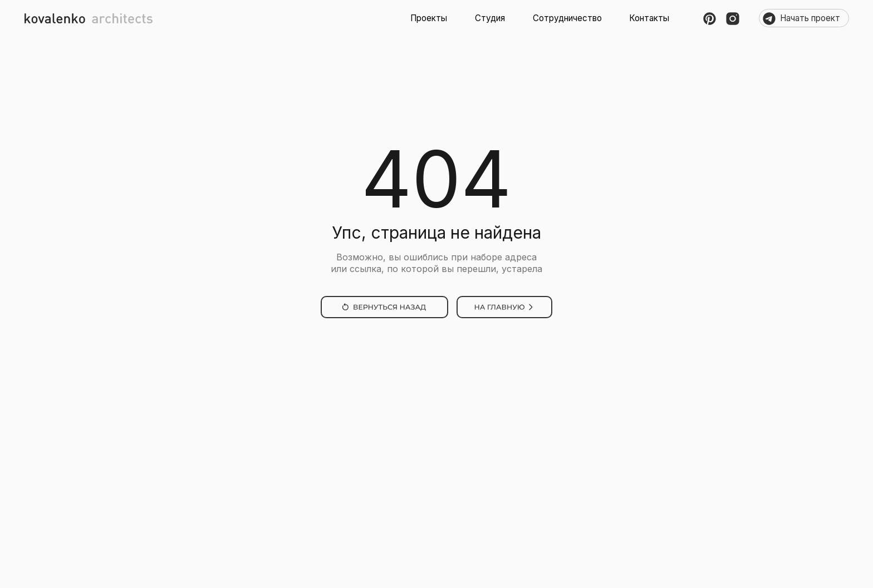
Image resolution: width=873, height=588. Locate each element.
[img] (384, 307)
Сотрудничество (567, 18)
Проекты (429, 18)
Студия (490, 18)
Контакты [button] (649, 18)
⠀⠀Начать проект (804, 18)
